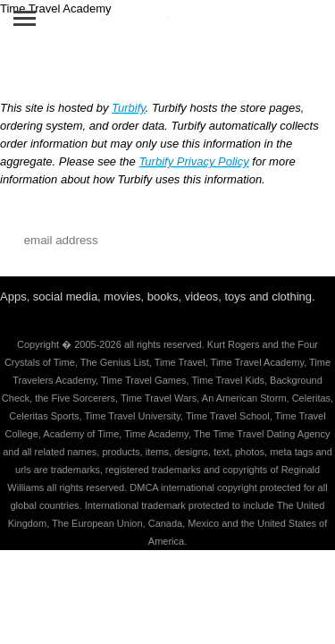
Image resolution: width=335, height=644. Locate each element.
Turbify (129, 108)
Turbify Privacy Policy (193, 161)
